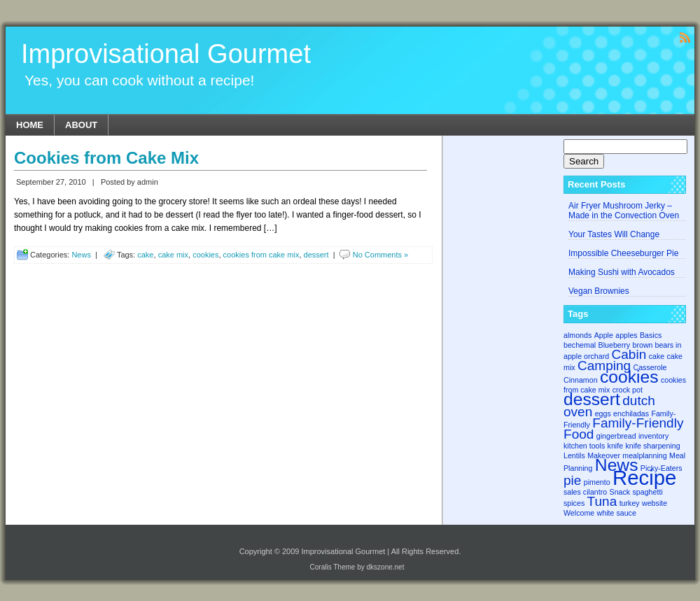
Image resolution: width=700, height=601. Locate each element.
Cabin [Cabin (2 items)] (629, 354)
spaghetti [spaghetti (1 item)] (648, 492)
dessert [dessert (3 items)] (592, 399)
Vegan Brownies (599, 291)
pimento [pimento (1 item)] (597, 482)
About (81, 125)
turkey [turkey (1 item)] (630, 503)
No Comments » (380, 255)
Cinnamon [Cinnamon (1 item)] (581, 380)
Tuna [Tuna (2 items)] (602, 501)
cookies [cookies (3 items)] (629, 377)
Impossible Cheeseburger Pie (623, 253)
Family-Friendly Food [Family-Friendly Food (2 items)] (623, 429)
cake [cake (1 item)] (657, 356)
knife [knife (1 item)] (616, 446)
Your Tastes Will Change (614, 234)
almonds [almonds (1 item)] (577, 335)
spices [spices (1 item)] (574, 503)
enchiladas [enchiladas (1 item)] (631, 413)
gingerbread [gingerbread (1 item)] (616, 436)
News (81, 255)
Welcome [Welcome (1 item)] (579, 513)
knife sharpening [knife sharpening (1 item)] (652, 446)
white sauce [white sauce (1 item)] (617, 513)
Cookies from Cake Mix (106, 158)
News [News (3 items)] (617, 465)
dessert (316, 255)
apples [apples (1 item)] (626, 335)
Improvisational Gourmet (166, 54)
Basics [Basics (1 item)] (651, 335)
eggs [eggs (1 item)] (603, 413)
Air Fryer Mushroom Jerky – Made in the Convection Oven (624, 211)
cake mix (173, 255)
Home (30, 125)
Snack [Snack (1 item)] (620, 492)
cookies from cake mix (261, 255)
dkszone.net (386, 567)
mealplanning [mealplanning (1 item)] (644, 455)
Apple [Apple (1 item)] (604, 335)
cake (145, 255)
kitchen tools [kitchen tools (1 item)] (584, 446)
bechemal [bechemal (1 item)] (580, 345)
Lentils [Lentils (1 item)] (574, 455)
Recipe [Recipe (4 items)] (644, 478)
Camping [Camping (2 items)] (604, 366)
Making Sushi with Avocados (622, 272)
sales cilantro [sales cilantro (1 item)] (585, 492)
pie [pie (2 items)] (572, 480)
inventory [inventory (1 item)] (653, 436)
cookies (205, 255)
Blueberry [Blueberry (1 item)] (615, 345)
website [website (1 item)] (654, 503)
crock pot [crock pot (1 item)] (628, 390)
